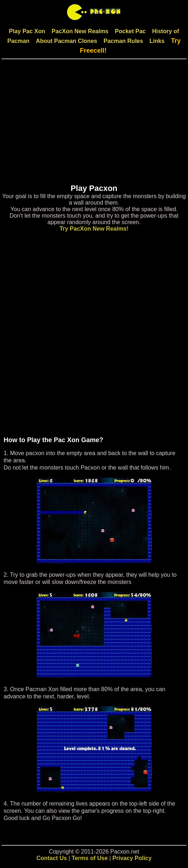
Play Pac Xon (27, 31)
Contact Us (52, 858)
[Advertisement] (94, 125)
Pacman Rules (123, 41)
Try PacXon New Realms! (94, 229)
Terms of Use (89, 858)
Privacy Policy (132, 858)
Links (157, 41)
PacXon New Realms (80, 31)
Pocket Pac (130, 31)
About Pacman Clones (66, 41)
